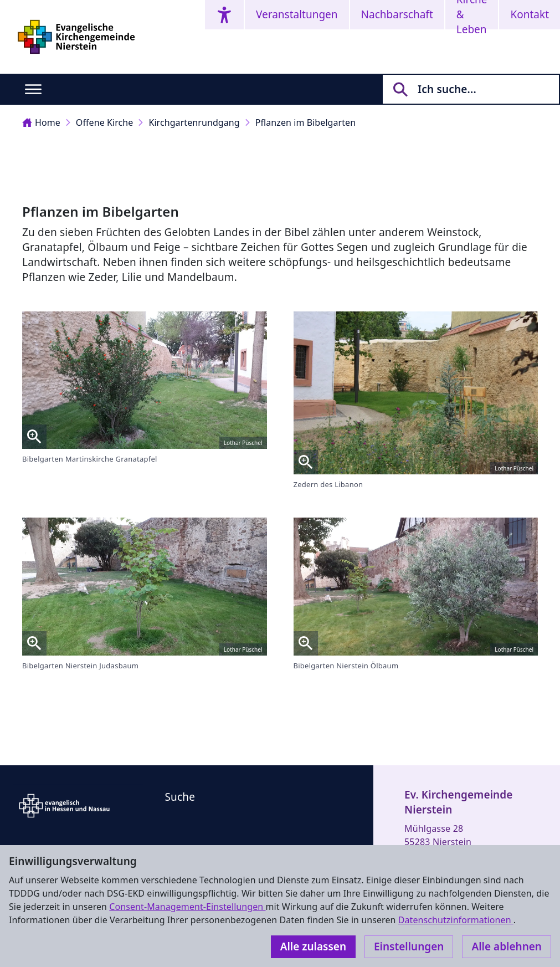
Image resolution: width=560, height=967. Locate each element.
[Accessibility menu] (224, 15)
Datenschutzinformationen (456, 920)
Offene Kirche (105, 122)
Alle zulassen (313, 946)
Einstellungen (409, 946)
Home (41, 122)
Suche (180, 797)
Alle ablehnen (507, 946)
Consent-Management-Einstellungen (187, 907)
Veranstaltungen (297, 14)
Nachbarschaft (397, 14)
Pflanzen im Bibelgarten (306, 122)
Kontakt (530, 14)
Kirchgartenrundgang (194, 122)
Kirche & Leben (472, 15)
